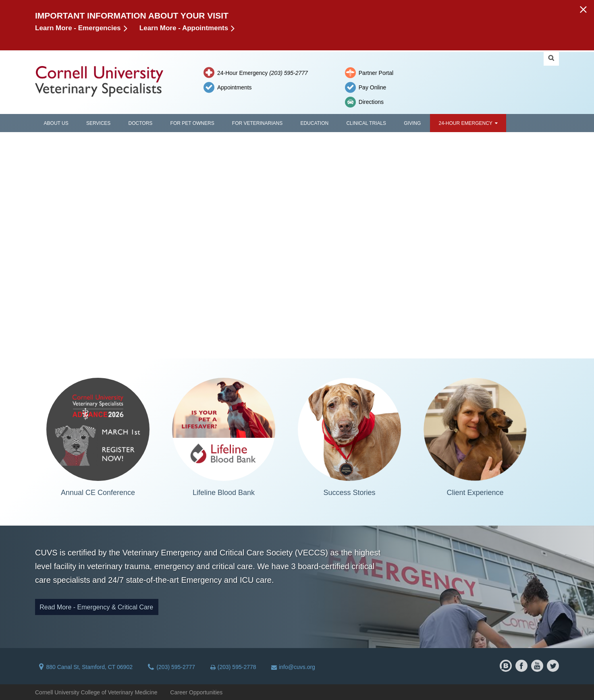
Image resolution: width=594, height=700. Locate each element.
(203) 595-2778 (233, 667)
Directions (371, 102)
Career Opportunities (196, 692)
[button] (583, 9)
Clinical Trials (366, 123)
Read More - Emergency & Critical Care (96, 607)
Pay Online (372, 87)
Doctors (141, 123)
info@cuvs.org (293, 667)
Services (98, 123)
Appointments (235, 87)
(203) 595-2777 (171, 667)
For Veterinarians (257, 123)
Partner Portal (376, 73)
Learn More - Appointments (184, 28)
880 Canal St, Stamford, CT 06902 (86, 667)
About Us (56, 123)
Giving (412, 123)
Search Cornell (551, 58)
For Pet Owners (192, 123)
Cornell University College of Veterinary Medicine (96, 692)
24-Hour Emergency (263, 73)
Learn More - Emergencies (78, 28)
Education (314, 123)
